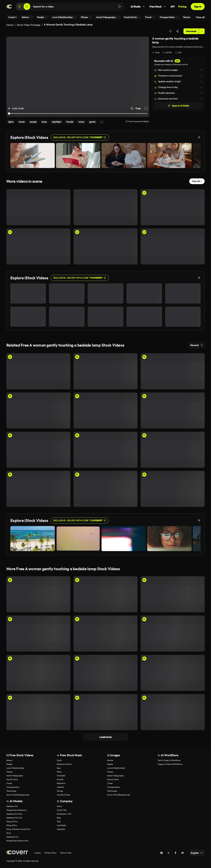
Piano (59, 771)
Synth (59, 760)
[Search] (27, 7)
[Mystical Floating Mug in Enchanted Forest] (38, 410)
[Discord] (183, 852)
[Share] (177, 31)
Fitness (9, 771)
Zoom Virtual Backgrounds (18, 794)
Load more (106, 736)
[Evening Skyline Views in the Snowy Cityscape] (173, 410)
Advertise (61, 829)
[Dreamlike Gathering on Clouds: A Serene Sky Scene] (38, 488)
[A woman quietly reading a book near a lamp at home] (105, 207)
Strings (60, 790)
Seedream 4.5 (12, 836)
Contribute (61, 825)
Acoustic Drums (63, 794)
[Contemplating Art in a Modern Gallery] (38, 449)
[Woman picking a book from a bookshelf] (173, 246)
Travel (9, 783)
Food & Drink (12, 779)
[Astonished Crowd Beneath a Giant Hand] (173, 633)
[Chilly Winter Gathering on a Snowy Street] (38, 633)
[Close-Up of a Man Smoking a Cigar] (173, 711)
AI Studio (138, 7)
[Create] (20, 7)
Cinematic (61, 775)
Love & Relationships (15, 767)
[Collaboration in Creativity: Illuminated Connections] (105, 594)
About (59, 806)
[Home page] (9, 7)
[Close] (199, 137)
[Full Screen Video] (146, 108)
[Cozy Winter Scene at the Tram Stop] (173, 449)
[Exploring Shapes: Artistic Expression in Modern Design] (38, 672)
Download (191, 31)
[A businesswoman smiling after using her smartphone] (173, 207)
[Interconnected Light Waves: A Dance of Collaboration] (173, 594)
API (172, 7)
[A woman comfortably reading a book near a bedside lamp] (105, 246)
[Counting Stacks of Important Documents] (38, 711)
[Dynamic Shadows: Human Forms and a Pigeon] (105, 672)
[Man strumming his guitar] (38, 371)
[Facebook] (176, 852)
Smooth (60, 779)
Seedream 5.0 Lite (14, 817)
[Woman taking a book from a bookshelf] (38, 246)
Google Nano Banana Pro (17, 840)
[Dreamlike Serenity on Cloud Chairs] (105, 488)
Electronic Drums (64, 764)
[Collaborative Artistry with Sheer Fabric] (38, 594)
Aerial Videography (15, 775)
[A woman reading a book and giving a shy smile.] (38, 207)
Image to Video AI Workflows (170, 764)
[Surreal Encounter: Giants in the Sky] (105, 633)
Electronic (61, 783)
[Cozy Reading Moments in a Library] (105, 410)
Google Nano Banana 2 (16, 809)
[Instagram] (162, 852)
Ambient (60, 786)
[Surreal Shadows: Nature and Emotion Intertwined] (173, 488)
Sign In (198, 7)
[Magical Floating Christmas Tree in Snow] (105, 371)
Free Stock (158, 7)
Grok (9, 832)
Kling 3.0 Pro (12, 821)
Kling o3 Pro (12, 825)
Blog (59, 817)
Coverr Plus (62, 809)
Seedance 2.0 (12, 806)
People (9, 764)
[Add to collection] (170, 31)
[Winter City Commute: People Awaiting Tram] (105, 449)
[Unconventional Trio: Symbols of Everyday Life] (173, 672)
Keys (59, 767)
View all (200, 17)
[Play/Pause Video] (9, 108)
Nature (9, 760)
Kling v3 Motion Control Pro (18, 829)
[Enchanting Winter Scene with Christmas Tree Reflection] (173, 371)
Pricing (182, 7)
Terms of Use (66, 852)
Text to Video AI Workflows (169, 760)
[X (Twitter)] (169, 852)
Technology (11, 790)
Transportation (13, 786)
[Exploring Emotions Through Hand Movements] (105, 711)
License (37, 852)
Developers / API (64, 813)
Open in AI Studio (178, 105)
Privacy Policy (50, 852)
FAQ (59, 821)
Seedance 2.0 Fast (14, 813)
